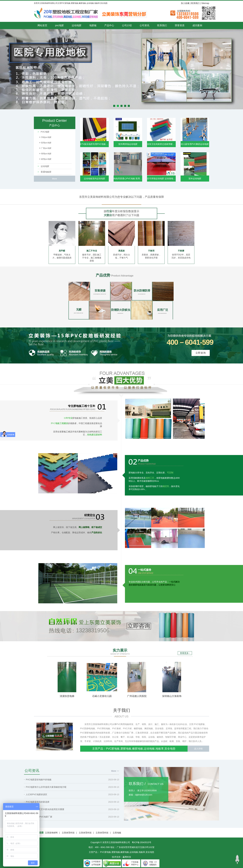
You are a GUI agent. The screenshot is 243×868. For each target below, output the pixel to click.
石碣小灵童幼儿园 (102, 696)
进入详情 (198, 749)
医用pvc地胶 (46, 143)
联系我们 (195, 3)
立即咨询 (201, 353)
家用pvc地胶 (46, 159)
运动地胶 (77, 25)
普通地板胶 (46, 172)
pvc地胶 (59, 25)
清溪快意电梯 (67, 696)
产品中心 (109, 25)
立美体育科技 (68, 833)
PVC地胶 (45, 132)
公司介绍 (127, 25)
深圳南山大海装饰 (172, 696)
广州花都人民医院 (137, 696)
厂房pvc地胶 (46, 148)
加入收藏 (185, 3)
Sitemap (205, 3)
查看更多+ (185, 653)
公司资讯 (144, 25)
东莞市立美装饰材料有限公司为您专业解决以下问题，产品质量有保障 (122, 197)
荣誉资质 (180, 25)
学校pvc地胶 (46, 137)
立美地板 (117, 833)
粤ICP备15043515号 (142, 842)
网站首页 (42, 25)
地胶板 (93, 25)
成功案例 (197, 25)
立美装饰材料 (51, 833)
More (55, 179)
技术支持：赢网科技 (122, 857)
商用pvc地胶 (46, 154)
